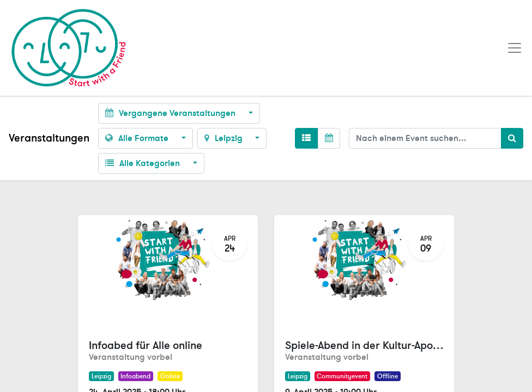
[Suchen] (512, 138)
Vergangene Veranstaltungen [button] (171, 113)
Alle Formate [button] (138, 138)
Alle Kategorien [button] (144, 163)
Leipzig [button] (225, 138)
